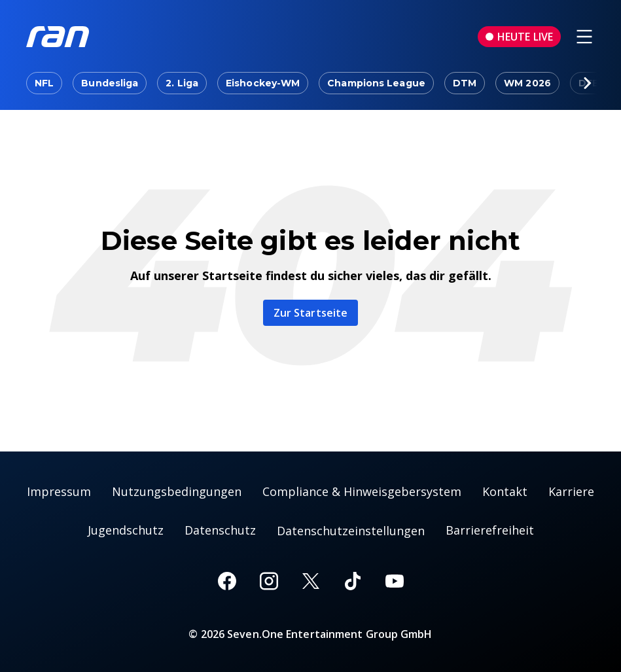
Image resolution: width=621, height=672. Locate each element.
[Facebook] (227, 581)
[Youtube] (395, 581)
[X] (311, 581)
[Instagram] (269, 581)
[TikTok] (353, 581)
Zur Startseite (310, 313)
